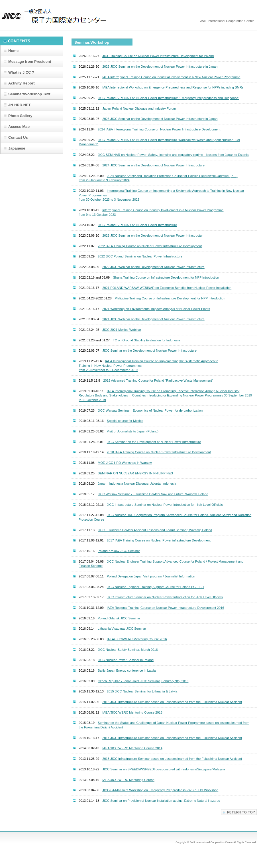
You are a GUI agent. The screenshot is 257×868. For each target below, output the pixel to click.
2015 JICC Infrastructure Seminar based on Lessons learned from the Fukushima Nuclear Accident (172, 702)
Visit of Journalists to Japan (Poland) (133, 431)
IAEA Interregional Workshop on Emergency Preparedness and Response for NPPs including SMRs (173, 87)
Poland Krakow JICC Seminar (119, 551)
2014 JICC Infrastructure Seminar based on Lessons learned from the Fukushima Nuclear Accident (172, 738)
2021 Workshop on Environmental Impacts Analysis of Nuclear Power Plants (156, 309)
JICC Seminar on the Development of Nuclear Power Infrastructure (149, 351)
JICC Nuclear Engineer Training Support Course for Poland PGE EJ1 (156, 587)
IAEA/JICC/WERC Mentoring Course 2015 (132, 712)
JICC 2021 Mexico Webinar (122, 330)
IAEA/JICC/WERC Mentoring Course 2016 (137, 639)
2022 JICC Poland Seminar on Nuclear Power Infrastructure (140, 256)
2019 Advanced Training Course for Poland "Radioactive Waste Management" (158, 380)
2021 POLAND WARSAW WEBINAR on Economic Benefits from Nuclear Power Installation (167, 288)
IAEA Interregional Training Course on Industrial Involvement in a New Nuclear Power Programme (171, 77)
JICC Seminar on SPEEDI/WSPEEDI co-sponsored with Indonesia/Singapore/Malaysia (164, 769)
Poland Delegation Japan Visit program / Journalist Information (151, 576)
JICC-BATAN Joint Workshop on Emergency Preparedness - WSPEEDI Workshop (160, 790)
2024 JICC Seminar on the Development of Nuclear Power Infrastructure (153, 165)
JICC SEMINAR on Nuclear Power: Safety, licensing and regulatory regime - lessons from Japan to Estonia (173, 155)
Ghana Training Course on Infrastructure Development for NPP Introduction (166, 277)
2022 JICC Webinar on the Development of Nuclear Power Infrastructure (153, 267)
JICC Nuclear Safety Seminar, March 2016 (128, 650)
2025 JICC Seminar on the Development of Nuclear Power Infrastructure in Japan (160, 119)
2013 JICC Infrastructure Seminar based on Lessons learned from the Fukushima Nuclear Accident (172, 759)
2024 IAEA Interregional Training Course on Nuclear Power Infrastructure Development (159, 129)
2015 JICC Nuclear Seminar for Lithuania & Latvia (142, 691)
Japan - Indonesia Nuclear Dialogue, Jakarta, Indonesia (137, 484)
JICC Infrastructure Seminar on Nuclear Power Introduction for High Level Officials (165, 505)
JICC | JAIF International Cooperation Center (57, 16)
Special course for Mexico (125, 421)
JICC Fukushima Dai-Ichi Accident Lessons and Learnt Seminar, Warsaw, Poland (155, 530)
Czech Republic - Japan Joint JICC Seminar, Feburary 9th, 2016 (143, 681)
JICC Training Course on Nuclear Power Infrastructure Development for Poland (158, 56)
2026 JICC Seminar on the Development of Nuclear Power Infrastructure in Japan (160, 67)
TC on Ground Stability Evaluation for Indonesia (146, 340)
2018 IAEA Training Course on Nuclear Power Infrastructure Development (159, 452)
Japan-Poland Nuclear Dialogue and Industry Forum (139, 108)
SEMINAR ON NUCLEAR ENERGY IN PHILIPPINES (135, 473)
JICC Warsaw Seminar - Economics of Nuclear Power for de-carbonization (150, 410)
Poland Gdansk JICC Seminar (119, 618)
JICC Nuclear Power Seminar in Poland (126, 660)
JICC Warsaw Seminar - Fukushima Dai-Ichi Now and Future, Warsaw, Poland (153, 494)
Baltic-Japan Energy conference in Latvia (127, 670)
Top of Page (239, 812)
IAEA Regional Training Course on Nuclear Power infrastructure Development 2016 (166, 608)
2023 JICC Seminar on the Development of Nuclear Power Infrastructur (153, 235)
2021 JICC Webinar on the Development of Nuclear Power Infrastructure (153, 319)
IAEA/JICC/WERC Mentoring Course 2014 (132, 748)
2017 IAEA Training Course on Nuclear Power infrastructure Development (159, 540)
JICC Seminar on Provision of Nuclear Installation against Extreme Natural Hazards (161, 801)
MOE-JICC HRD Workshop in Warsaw (125, 463)
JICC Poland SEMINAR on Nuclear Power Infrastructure (137, 225)
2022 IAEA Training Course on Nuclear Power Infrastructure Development (150, 246)
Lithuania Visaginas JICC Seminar (122, 629)
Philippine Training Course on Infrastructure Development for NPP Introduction (170, 298)
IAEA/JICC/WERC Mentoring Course (128, 780)
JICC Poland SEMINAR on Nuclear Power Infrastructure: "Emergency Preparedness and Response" (169, 98)
